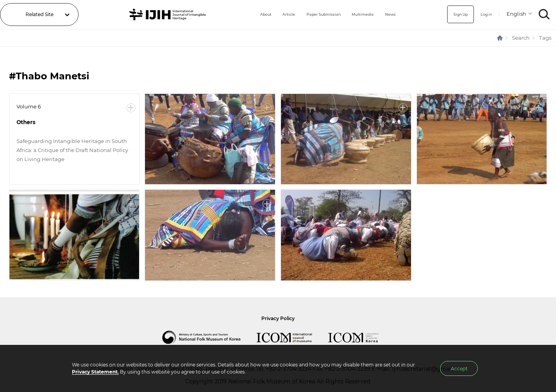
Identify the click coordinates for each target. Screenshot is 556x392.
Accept (459, 369)
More (131, 108)
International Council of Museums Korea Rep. (361, 337)
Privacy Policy (278, 318)
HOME (500, 38)
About (246, 14)
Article (272, 14)
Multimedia (359, 14)
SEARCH (544, 14)
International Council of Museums (292, 337)
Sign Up (453, 14)
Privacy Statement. (95, 372)
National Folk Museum (209, 337)
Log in (483, 14)
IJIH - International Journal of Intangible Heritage (158, 15)
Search (521, 38)
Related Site (39, 14)
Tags (545, 38)
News (390, 14)
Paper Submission (313, 14)
